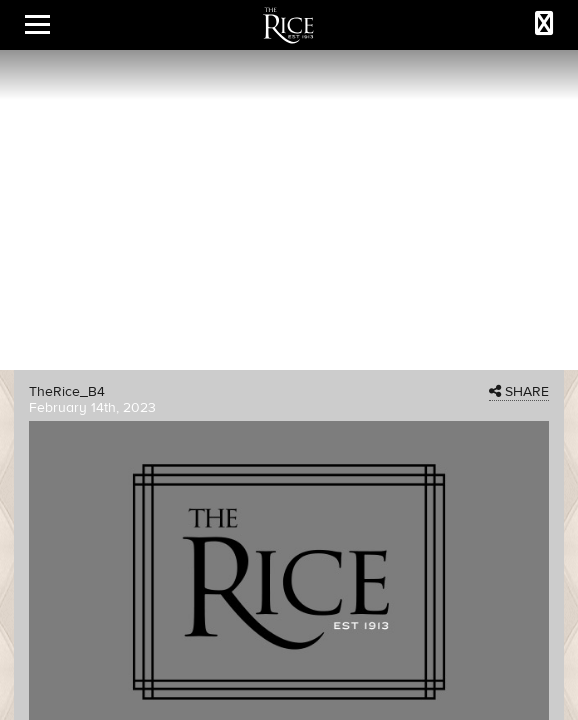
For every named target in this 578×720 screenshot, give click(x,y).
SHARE (519, 392)
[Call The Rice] (544, 24)
